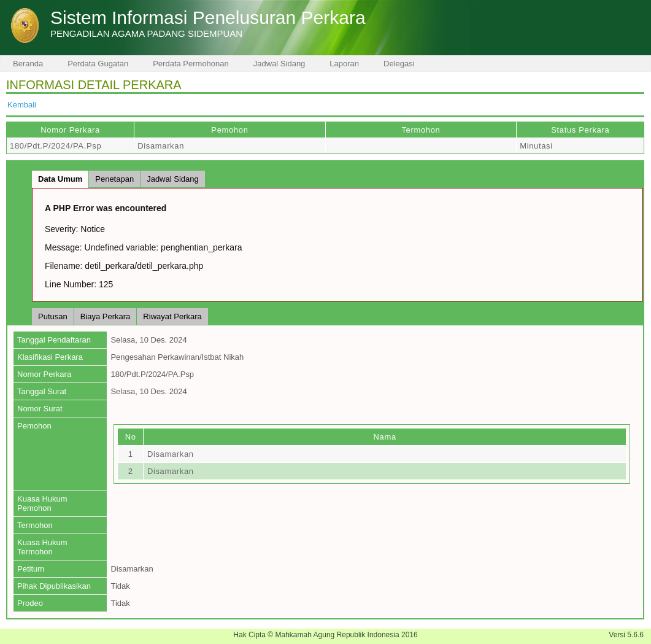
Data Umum (60, 179)
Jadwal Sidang (279, 64)
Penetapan (114, 179)
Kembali (22, 105)
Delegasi (399, 64)
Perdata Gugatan (98, 64)
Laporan (344, 64)
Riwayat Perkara (172, 316)
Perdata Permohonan (191, 64)
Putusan (53, 316)
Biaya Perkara (106, 316)
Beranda (28, 64)
